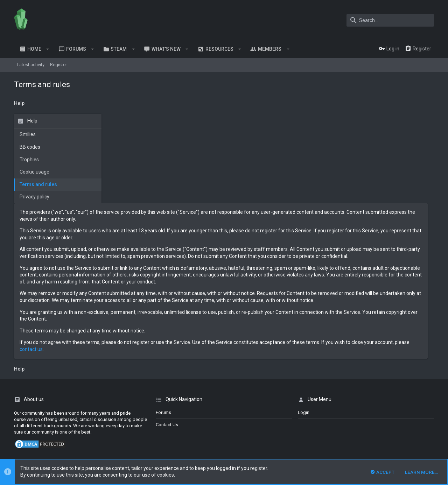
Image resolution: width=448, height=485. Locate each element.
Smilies (28, 134)
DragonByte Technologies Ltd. (204, 432)
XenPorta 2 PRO (30, 451)
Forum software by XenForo (70, 426)
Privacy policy (34, 197)
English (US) (44, 408)
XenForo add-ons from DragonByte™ (110, 432)
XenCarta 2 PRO (30, 445)
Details (244, 432)
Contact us (167, 356)
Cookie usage (34, 172)
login (304, 343)
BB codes (30, 147)
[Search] (390, 20)
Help (410, 408)
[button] (48, 49)
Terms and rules (38, 184)
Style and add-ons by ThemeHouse (51, 438)
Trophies (29, 160)
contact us (202, 280)
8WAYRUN (98, 445)
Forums (163, 343)
